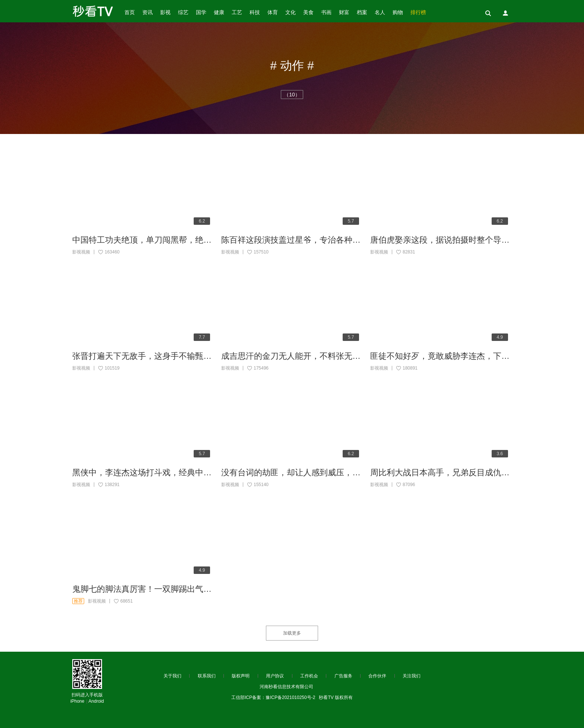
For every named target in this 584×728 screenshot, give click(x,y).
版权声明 (241, 676)
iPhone (77, 701)
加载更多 (292, 633)
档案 (362, 12)
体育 (273, 12)
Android (96, 701)
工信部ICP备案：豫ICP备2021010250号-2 (273, 697)
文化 (291, 12)
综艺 (183, 12)
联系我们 (207, 676)
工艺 (237, 12)
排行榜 (418, 12)
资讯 (147, 12)
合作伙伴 (377, 676)
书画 (326, 12)
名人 (380, 12)
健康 (219, 12)
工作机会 (309, 676)
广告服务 (343, 676)
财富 (344, 12)
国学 (201, 12)
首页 (130, 12)
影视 (165, 12)
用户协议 (275, 676)
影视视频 (81, 252)
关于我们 (172, 676)
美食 (308, 12)
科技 (255, 12)
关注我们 (412, 676)
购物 (398, 12)
